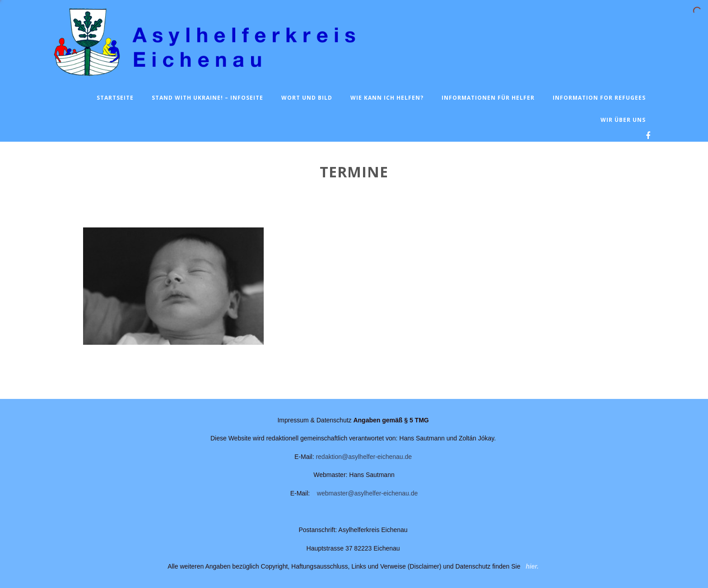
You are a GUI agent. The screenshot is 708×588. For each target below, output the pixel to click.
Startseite (115, 98)
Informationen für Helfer (488, 98)
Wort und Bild (307, 98)
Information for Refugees (599, 98)
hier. (532, 566)
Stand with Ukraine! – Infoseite (207, 98)
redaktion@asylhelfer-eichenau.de (364, 457)
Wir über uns (623, 120)
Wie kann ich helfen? (387, 98)
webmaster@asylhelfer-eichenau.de (368, 493)
